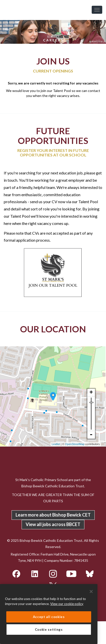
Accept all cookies (49, 617)
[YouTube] (72, 573)
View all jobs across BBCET (53, 524)
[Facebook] (17, 573)
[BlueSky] (90, 573)
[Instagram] (53, 573)
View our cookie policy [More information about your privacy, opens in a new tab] (67, 604)
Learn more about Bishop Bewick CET (53, 515)
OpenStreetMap (75, 444)
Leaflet (56, 444)
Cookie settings (49, 630)
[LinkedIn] (35, 573)
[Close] (91, 592)
